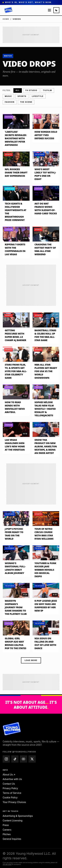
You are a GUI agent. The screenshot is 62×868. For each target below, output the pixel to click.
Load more (31, 660)
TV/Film (47, 90)
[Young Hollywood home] (12, 729)
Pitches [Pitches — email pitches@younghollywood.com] (7, 834)
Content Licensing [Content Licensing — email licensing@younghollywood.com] (13, 820)
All (18, 90)
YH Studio (31, 90)
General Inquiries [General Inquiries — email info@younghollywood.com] (12, 839)
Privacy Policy (10, 788)
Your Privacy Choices (14, 802)
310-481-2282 (7, 864)
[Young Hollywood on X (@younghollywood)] (32, 759)
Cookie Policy (10, 797)
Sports (22, 96)
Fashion (10, 102)
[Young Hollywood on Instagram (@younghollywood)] (6, 759)
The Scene (26, 102)
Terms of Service (12, 793)
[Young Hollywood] (8, 10)
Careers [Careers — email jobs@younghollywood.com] (7, 830)
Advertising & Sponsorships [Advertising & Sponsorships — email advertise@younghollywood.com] (18, 816)
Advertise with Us (12, 779)
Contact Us (9, 784)
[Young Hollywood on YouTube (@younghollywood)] (23, 759)
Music (8, 96)
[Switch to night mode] (56, 10)
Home (6, 19)
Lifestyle (38, 96)
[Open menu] (49, 10)
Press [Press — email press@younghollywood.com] (6, 825)
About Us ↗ (9, 774)
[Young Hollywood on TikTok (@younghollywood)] (15, 759)
